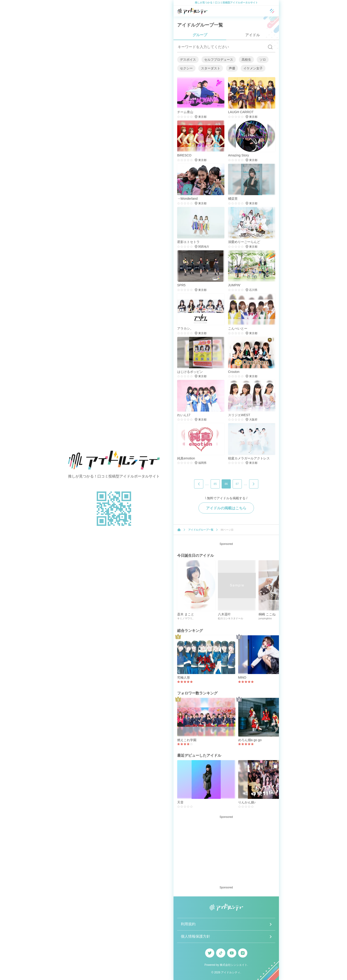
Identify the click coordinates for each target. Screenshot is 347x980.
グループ (200, 35)
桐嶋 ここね (267, 614)
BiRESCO (184, 155)
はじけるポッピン (190, 372)
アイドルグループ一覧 (201, 530)
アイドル (253, 35)
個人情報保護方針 (196, 936)
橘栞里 (233, 199)
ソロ (263, 60)
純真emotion (186, 458)
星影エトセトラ (188, 242)
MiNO (242, 677)
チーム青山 (185, 112)
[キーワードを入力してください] (221, 47)
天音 (180, 802)
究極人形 (184, 677)
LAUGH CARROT (241, 112)
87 (237, 484)
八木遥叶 (224, 614)
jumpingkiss (265, 618)
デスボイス (188, 60)
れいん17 (184, 415)
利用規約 (188, 924)
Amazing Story (238, 155)
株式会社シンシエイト (234, 965)
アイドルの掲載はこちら (226, 508)
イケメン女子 (253, 68)
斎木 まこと (186, 614)
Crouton (234, 372)
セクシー (186, 68)
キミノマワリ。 (186, 618)
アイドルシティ (231, 972)
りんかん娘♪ (247, 802)
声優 (232, 68)
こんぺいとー (238, 328)
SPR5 (181, 285)
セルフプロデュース (219, 60)
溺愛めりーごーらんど (244, 242)
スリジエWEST (239, 415)
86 (226, 484)
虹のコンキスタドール (231, 618)
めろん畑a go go (250, 740)
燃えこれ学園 (187, 740)
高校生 (246, 60)
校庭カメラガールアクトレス (249, 458)
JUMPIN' (234, 285)
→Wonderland (187, 199)
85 (215, 484)
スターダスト (211, 68)
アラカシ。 (185, 328)
